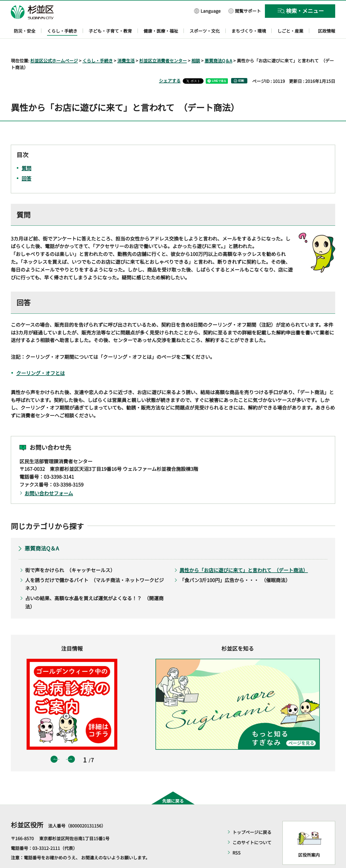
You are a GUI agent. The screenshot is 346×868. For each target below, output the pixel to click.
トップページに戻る (252, 816)
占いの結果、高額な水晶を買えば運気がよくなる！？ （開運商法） (94, 587)
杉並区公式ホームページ (54, 45)
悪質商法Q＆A (218, 45)
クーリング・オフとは (41, 357)
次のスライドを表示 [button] (71, 744)
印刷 (241, 65)
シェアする (170, 65)
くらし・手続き (98, 45)
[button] (207, 11)
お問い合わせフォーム (49, 477)
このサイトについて (252, 827)
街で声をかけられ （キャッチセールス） (70, 555)
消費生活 (126, 45)
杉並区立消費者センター (163, 45)
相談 (196, 45)
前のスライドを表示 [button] (54, 744)
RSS (237, 837)
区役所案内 (309, 839)
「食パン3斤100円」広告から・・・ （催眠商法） (235, 564)
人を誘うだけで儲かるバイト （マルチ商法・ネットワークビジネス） (94, 568)
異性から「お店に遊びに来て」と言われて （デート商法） (244, 555)
